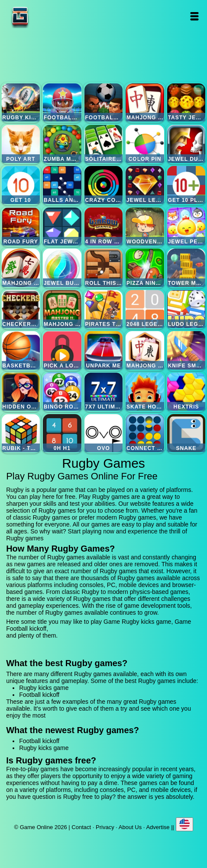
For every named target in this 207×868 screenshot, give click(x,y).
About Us (130, 827)
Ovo (103, 433)
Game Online (47, 16)
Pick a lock (62, 350)
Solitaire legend (103, 144)
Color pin (145, 144)
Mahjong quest (145, 102)
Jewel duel (186, 144)
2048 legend (145, 309)
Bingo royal (62, 392)
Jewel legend (145, 185)
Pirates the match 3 (103, 309)
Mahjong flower (145, 350)
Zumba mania (62, 144)
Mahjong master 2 (62, 309)
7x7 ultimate (103, 392)
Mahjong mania (21, 268)
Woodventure (145, 227)
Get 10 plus (186, 185)
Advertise (158, 827)
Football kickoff (62, 102)
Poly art (21, 144)
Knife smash (186, 350)
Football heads (103, 102)
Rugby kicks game (21, 102)
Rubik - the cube (21, 433)
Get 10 (21, 185)
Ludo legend (186, 309)
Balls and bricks (62, 185)
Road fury (21, 227)
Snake (186, 433)
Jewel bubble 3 (62, 268)
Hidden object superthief (21, 392)
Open (194, 16)
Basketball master (21, 350)
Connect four (145, 433)
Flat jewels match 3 (62, 227)
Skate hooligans (145, 392)
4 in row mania (103, 227)
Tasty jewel (186, 102)
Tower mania (186, 268)
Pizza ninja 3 (145, 268)
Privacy (105, 827)
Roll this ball (103, 268)
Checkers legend (21, 309)
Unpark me (103, 350)
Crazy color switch (103, 185)
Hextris (186, 392)
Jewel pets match (186, 227)
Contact (81, 827)
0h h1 (62, 433)
